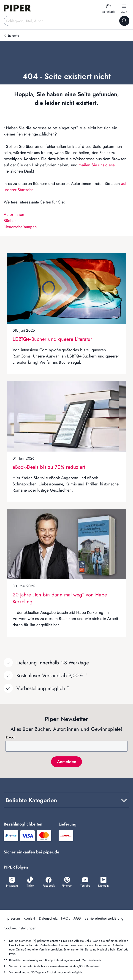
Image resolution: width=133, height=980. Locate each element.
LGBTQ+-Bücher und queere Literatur (52, 339)
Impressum (12, 918)
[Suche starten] (124, 21)
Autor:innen (14, 214)
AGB (77, 918)
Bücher (10, 221)
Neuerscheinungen (20, 227)
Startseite (13, 36)
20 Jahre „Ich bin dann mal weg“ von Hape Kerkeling (60, 598)
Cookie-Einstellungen (20, 928)
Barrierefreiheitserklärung (104, 918)
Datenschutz (48, 918)
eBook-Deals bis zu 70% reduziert (49, 467)
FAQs (65, 918)
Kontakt (29, 918)
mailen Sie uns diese (96, 165)
